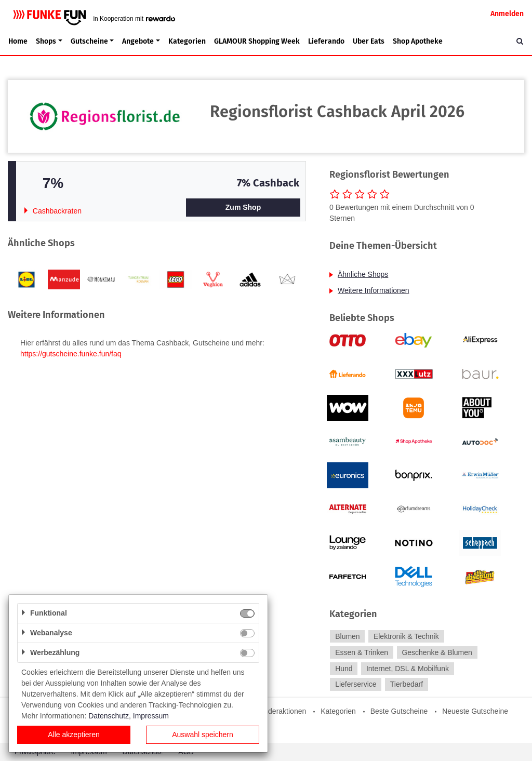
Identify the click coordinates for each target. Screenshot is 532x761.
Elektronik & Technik (406, 636)
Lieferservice (356, 685)
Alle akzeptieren (74, 735)
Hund (344, 669)
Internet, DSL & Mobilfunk (408, 669)
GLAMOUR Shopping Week (257, 41)
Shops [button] (46, 41)
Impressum (151, 716)
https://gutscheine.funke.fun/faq (71, 354)
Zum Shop (243, 207)
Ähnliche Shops (363, 274)
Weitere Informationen (373, 290)
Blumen (347, 636)
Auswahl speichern (203, 735)
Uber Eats (369, 41)
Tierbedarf (407, 685)
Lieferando (326, 41)
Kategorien (187, 41)
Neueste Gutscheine (475, 711)
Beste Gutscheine (399, 711)
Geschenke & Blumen (437, 652)
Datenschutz (109, 716)
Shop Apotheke (418, 41)
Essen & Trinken (362, 652)
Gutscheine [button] (89, 41)
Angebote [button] (138, 41)
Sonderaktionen (281, 711)
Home (18, 41)
